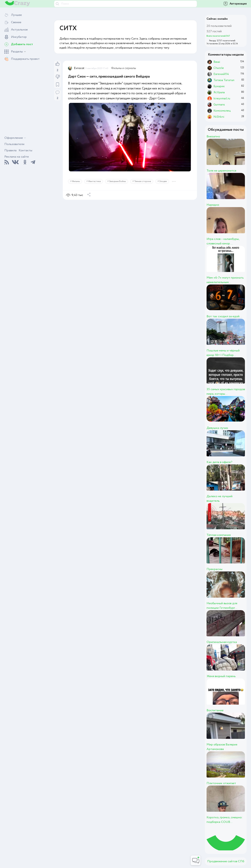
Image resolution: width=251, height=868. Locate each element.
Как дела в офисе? (219, 462)
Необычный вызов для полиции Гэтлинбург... (222, 606)
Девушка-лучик (217, 428)
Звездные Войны (117, 181)
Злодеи (163, 181)
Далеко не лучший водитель (220, 499)
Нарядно (213, 205)
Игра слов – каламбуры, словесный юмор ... (223, 241)
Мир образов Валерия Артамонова (222, 747)
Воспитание (215, 710)
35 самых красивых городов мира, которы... (226, 392)
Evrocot (79, 68)
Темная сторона (143, 181)
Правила (10, 150)
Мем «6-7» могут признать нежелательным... (225, 280)
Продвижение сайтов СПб (226, 861)
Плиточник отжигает (221, 783)
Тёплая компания (219, 535)
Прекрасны (214, 569)
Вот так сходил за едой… (224, 316)
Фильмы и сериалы (123, 68)
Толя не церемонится (221, 171)
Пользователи (14, 144)
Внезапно (213, 137)
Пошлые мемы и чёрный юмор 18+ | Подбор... (223, 353)
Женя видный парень (221, 676)
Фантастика (94, 181)
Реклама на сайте (17, 157)
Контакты (25, 150)
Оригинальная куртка (222, 642)
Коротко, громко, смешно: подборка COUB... (225, 820)
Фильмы (76, 181)
